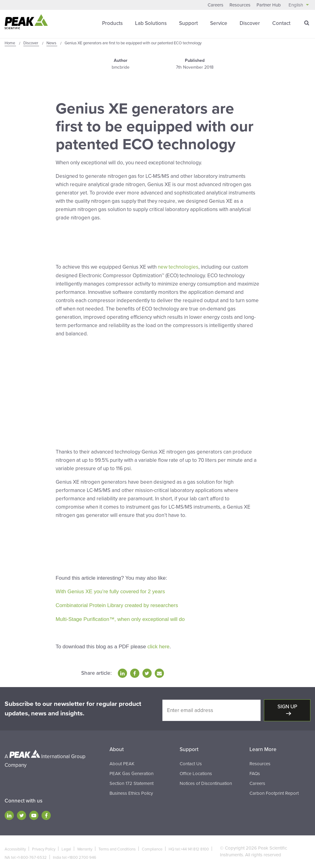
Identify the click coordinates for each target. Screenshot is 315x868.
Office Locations (196, 771)
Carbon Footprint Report (274, 791)
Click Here (68, 239)
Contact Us (191, 761)
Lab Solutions (151, 23)
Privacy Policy (44, 847)
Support (188, 23)
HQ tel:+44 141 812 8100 (189, 847)
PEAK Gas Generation (132, 771)
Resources (240, 5)
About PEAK (122, 761)
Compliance (152, 847)
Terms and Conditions (117, 847)
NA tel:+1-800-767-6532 (26, 855)
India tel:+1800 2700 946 (75, 855)
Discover (250, 23)
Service (219, 23)
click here (158, 644)
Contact (281, 23)
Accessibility (15, 847)
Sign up (287, 704)
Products (112, 23)
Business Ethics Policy (131, 791)
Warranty (85, 847)
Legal (66, 847)
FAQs (255, 771)
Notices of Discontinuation (206, 781)
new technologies (178, 266)
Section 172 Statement (132, 781)
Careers (215, 5)
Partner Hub (269, 5)
